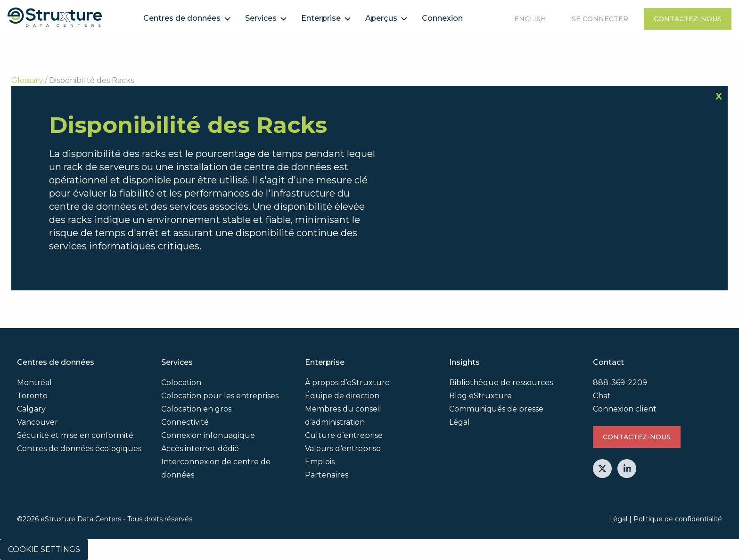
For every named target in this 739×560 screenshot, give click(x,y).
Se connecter (600, 19)
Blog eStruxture (480, 396)
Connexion (442, 18)
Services (261, 18)
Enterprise (321, 18)
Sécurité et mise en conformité (75, 435)
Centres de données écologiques (79, 449)
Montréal (34, 383)
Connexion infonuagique (208, 435)
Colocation (181, 383)
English (530, 19)
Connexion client (625, 409)
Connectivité (185, 422)
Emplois (320, 462)
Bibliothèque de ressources (501, 383)
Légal (460, 422)
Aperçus (381, 18)
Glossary (27, 80)
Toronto (32, 396)
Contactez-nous (688, 19)
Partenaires (327, 475)
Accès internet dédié (200, 449)
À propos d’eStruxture (347, 383)
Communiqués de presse (496, 409)
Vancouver (37, 422)
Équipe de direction (342, 396)
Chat (602, 396)
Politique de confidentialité (678, 519)
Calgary (31, 409)
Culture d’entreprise (344, 435)
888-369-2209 (620, 383)
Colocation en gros (196, 409)
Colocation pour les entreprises (220, 396)
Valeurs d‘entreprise (343, 449)
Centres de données (182, 18)
